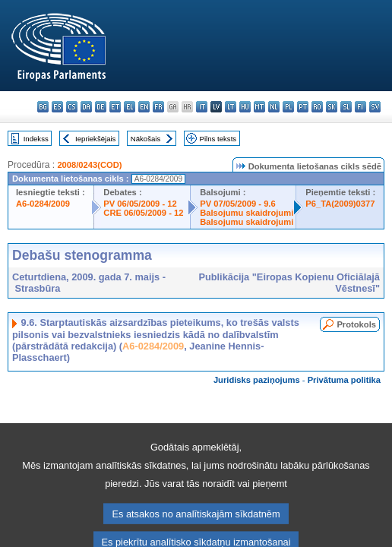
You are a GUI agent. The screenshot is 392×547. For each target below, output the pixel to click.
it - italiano (202, 107)
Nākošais (145, 139)
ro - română (317, 107)
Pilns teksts (218, 139)
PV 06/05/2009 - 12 (140, 204)
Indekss (36, 139)
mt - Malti (259, 107)
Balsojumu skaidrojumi (247, 213)
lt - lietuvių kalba (231, 107)
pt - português (303, 107)
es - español (57, 107)
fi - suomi (360, 107)
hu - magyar (245, 107)
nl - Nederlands (274, 107)
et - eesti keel (115, 107)
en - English (144, 107)
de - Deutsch (101, 107)
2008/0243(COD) (89, 165)
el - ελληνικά (130, 107)
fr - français (158, 107)
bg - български (43, 107)
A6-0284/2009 (43, 204)
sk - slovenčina (332, 107)
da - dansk (86, 107)
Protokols (356, 324)
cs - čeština (72, 107)
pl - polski (288, 107)
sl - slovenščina (346, 107)
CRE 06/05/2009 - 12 (143, 213)
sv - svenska (375, 107)
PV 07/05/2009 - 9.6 (238, 204)
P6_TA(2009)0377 (340, 204)
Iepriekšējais (95, 139)
